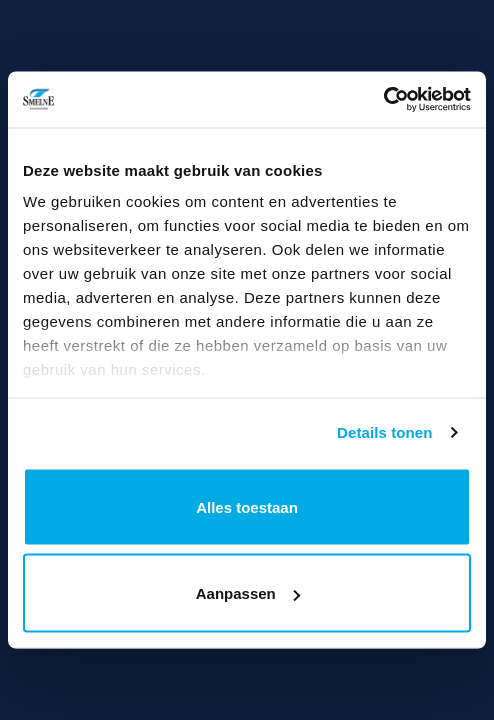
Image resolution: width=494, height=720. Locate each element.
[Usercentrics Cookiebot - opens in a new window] (383, 100)
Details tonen (384, 432)
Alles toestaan (247, 506)
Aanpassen (248, 593)
